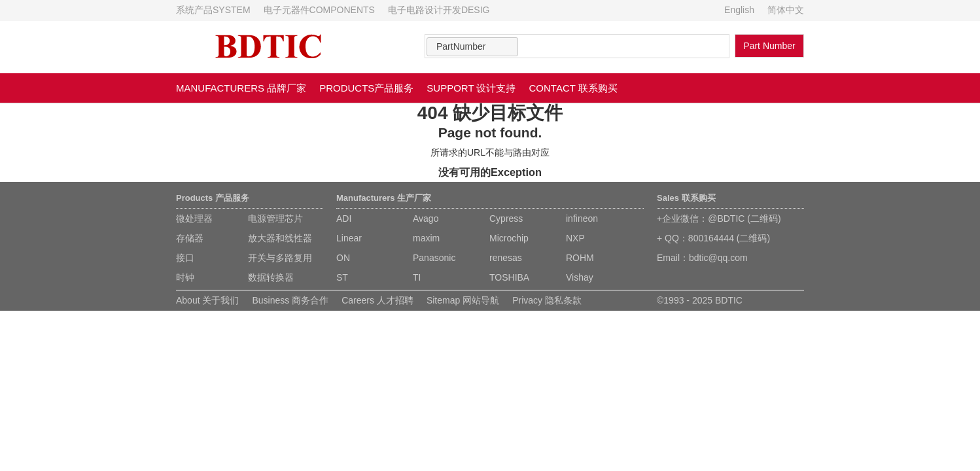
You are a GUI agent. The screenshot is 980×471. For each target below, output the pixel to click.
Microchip (509, 238)
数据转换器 (271, 277)
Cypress (506, 218)
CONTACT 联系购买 (573, 88)
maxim (426, 238)
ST (342, 277)
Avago (426, 218)
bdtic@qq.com (718, 258)
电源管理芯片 (275, 218)
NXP (575, 238)
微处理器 (194, 218)
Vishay (580, 277)
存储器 (190, 238)
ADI (344, 218)
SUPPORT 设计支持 (471, 88)
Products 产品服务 (213, 198)
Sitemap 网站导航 (463, 300)
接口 (185, 258)
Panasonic (434, 258)
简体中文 (786, 10)
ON (343, 258)
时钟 (185, 277)
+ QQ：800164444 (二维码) (713, 238)
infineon (582, 218)
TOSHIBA (509, 277)
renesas (506, 258)
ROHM (580, 258)
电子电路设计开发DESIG (439, 10)
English (739, 10)
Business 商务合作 (290, 300)
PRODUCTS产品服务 (366, 88)
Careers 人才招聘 (377, 300)
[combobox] (472, 47)
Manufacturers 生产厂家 (384, 198)
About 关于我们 (207, 300)
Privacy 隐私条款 (547, 300)
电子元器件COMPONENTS (319, 10)
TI (417, 277)
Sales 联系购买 (686, 198)
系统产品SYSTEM (213, 10)
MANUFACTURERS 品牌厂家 (241, 88)
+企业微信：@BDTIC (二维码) (719, 218)
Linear (349, 238)
